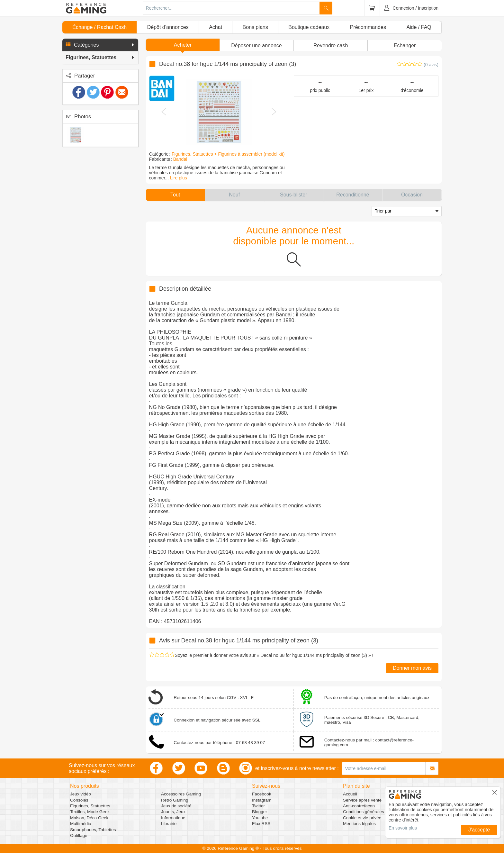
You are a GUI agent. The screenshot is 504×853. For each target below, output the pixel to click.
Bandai (180, 159)
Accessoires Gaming (181, 794)
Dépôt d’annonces (168, 27)
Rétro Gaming (175, 800)
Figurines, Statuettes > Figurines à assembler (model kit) (228, 154)
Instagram (262, 800)
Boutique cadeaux (309, 27)
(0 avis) (431, 65)
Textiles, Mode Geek (90, 812)
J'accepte (479, 830)
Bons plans (255, 27)
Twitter (258, 806)
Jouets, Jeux (173, 812)
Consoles (79, 800)
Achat (216, 27)
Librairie (169, 824)
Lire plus (179, 178)
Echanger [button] (405, 45)
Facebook (262, 794)
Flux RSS (261, 824)
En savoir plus (403, 828)
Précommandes (368, 27)
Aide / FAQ (419, 27)
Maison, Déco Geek (89, 818)
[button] (100, 45)
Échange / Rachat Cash (99, 27)
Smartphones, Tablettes (93, 830)
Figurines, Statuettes (90, 806)
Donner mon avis (412, 668)
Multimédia (81, 824)
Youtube (260, 818)
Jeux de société (176, 806)
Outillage (79, 835)
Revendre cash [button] (331, 45)
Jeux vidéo (81, 794)
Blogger (260, 812)
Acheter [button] (183, 45)
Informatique (173, 818)
